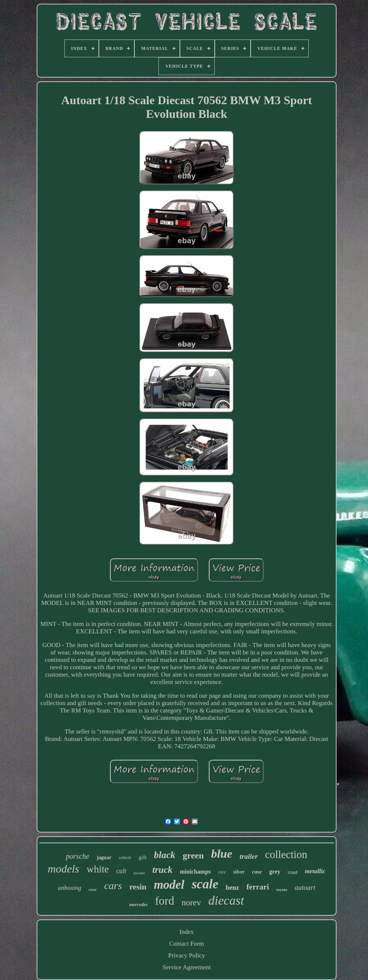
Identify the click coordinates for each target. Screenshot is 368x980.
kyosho (139, 873)
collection (286, 854)
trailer (249, 856)
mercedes (138, 904)
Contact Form (187, 944)
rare (222, 872)
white (98, 869)
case (257, 872)
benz (232, 888)
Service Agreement (187, 967)
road (292, 872)
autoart (305, 887)
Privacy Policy (187, 955)
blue (222, 854)
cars (113, 886)
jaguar (104, 857)
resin (138, 887)
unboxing (69, 888)
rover (93, 890)
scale (205, 884)
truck (163, 870)
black (165, 855)
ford (165, 901)
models (63, 869)
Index (187, 932)
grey (275, 872)
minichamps (195, 872)
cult (121, 871)
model (169, 885)
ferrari (258, 887)
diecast (226, 900)
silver (239, 872)
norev (191, 903)
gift (143, 857)
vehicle (125, 858)
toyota (282, 889)
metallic (315, 871)
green (193, 855)
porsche (78, 856)
